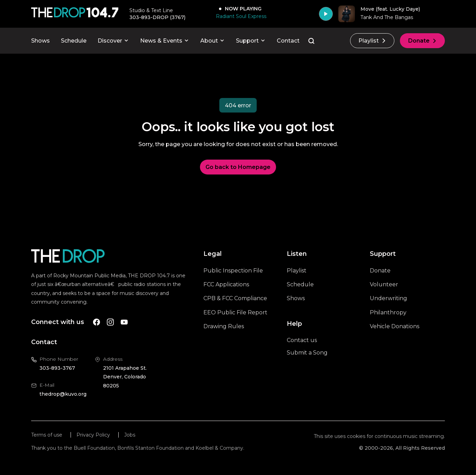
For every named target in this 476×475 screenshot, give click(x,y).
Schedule (74, 41)
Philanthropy (388, 312)
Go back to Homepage (238, 167)
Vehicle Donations (395, 326)
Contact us (302, 340)
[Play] (326, 14)
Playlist (372, 41)
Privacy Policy (93, 435)
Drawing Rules (224, 326)
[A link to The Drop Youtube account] (124, 322)
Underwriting (388, 298)
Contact (288, 41)
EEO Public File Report (235, 312)
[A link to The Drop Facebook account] (97, 322)
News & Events (165, 41)
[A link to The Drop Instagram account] (110, 322)
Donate (422, 41)
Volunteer (384, 284)
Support (251, 41)
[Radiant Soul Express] (240, 16)
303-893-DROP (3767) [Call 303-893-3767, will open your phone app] (157, 17)
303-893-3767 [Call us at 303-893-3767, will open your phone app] (57, 368)
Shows (40, 41)
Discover (113, 41)
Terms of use (47, 435)
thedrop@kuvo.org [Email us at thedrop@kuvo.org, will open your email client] (63, 394)
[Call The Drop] (75, 14)
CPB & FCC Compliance (235, 298)
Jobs (130, 435)
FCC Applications (226, 284)
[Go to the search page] (311, 41)
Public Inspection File (233, 271)
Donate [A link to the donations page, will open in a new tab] (380, 271)
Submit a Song (307, 353)
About (213, 41)
